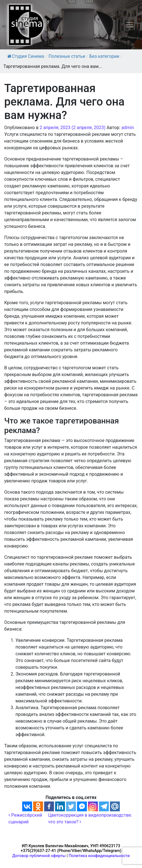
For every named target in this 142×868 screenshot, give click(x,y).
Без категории (104, 56)
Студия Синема (26, 56)
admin (128, 128)
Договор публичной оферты (39, 856)
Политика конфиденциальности (99, 856)
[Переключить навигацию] (130, 25)
